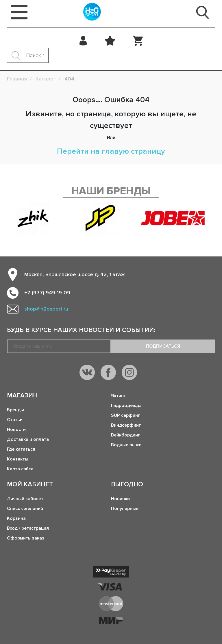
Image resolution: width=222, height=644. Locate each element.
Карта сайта (20, 469)
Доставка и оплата (28, 439)
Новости (16, 430)
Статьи (15, 420)
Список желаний (25, 509)
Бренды (15, 410)
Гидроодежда (126, 406)
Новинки (120, 499)
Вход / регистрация (28, 528)
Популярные (125, 509)
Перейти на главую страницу (111, 151)
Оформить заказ (26, 538)
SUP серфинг (125, 415)
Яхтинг (118, 396)
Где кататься (21, 449)
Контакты (18, 459)
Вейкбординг (125, 435)
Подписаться (163, 346)
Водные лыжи (126, 445)
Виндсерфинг (126, 425)
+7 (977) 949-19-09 (47, 293)
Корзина (16, 518)
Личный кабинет (25, 499)
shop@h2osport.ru (46, 309)
